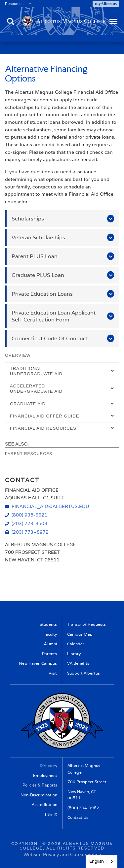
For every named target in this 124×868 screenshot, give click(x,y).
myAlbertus (106, 3)
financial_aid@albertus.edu (50, 506)
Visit (53, 673)
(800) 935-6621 (29, 515)
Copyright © (29, 843)
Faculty (50, 634)
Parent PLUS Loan (35, 256)
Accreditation (44, 804)
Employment (45, 775)
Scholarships (28, 219)
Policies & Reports (40, 785)
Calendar (76, 644)
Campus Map (80, 634)
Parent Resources (29, 454)
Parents (49, 654)
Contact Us (78, 817)
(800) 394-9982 (83, 808)
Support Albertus (83, 673)
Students (48, 624)
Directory (48, 766)
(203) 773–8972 (30, 532)
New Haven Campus (38, 663)
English (97, 861)
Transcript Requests (86, 624)
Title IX (51, 814)
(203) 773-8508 (29, 523)
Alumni (50, 644)
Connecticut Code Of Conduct (50, 338)
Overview (18, 355)
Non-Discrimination (39, 795)
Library (74, 654)
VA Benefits (78, 663)
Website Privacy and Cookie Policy (62, 854)
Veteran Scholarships (38, 237)
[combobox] (102, 862)
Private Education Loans (42, 294)
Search (11, 21)
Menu (113, 18)
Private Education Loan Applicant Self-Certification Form (54, 316)
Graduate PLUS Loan (38, 275)
